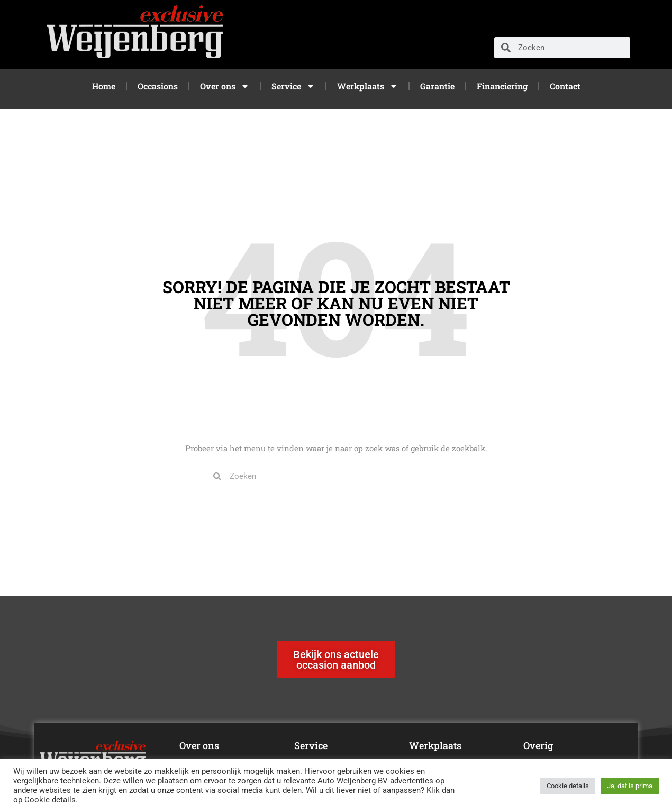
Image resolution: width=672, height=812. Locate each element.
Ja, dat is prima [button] (630, 786)
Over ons (225, 86)
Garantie (437, 86)
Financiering (502, 86)
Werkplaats (367, 86)
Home (104, 86)
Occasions (158, 86)
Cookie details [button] (568, 786)
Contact (565, 86)
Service (293, 86)
